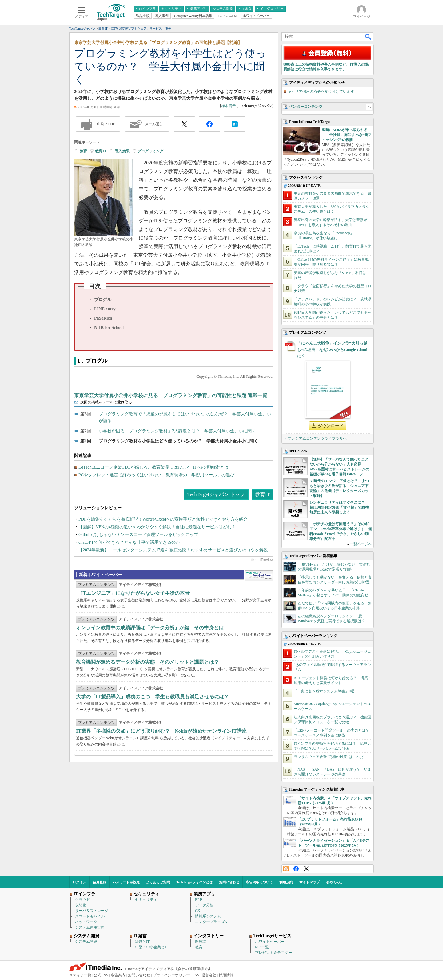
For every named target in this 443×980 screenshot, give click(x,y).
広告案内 (118, 975)
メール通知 (154, 124)
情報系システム (208, 916)
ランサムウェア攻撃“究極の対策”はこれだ (329, 757)
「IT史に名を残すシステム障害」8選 (324, 691)
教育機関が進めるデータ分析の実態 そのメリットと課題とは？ (147, 662)
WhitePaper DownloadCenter (259, 576)
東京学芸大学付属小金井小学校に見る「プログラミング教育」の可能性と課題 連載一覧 (171, 395)
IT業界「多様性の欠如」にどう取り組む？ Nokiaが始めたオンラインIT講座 (161, 731)
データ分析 (204, 905)
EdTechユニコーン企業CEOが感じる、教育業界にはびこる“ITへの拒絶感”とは (154, 467)
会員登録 (99, 882)
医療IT (200, 942)
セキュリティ (146, 900)
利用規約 (286, 882)
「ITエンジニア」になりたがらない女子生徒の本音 (133, 593)
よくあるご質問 (158, 882)
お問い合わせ (229, 882)
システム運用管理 (90, 927)
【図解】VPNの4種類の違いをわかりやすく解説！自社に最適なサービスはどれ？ (157, 527)
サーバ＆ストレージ (92, 911)
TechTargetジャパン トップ (216, 494)
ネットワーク (86, 922)
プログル (103, 300)
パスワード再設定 (126, 882)
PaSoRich (103, 318)
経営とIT (142, 942)
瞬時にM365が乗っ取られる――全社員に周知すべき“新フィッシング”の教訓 (347, 135)
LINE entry (105, 309)
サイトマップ (309, 882)
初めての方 (335, 882)
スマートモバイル (90, 916)
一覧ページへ (361, 544)
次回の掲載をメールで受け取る (106, 402)
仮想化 (81, 905)
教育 (83, 151)
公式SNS (101, 975)
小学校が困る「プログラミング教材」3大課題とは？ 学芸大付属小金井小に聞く (177, 431)
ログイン (79, 882)
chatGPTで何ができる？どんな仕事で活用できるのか (129, 542)
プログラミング (150, 151)
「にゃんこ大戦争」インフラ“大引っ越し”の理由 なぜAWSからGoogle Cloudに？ (332, 350)
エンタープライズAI (212, 922)
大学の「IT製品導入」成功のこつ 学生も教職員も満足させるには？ (152, 697)
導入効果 (122, 151)
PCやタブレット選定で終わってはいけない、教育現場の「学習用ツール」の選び (156, 475)
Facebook (296, 869)
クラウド (82, 900)
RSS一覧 (262, 947)
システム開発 (86, 942)
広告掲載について (259, 882)
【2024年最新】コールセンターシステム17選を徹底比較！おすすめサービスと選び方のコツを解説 (173, 550)
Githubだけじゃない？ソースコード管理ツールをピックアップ (138, 535)
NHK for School (109, 327)
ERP (198, 900)
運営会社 (209, 975)
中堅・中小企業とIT (152, 947)
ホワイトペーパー (270, 942)
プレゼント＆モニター (273, 953)
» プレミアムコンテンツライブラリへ (316, 438)
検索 (369, 37)
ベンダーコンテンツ (306, 107)
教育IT (101, 151)
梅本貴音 (229, 106)
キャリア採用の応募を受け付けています (321, 91)
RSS (286, 869)
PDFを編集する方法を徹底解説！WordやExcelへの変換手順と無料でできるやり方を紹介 (163, 519)
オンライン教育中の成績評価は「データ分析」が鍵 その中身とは (150, 628)
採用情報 (226, 975)
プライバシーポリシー (171, 975)
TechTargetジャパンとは (195, 882)
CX (198, 911)
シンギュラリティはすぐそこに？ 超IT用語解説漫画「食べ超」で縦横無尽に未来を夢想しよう (339, 507)
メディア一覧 (80, 975)
